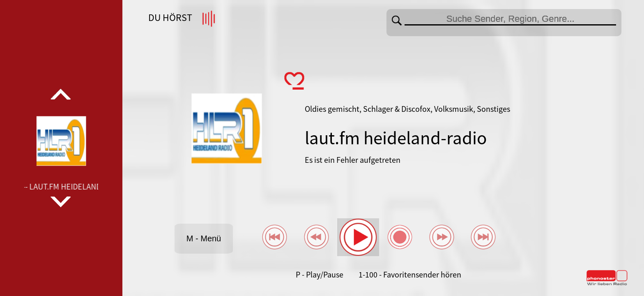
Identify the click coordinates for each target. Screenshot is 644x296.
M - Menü (204, 238)
